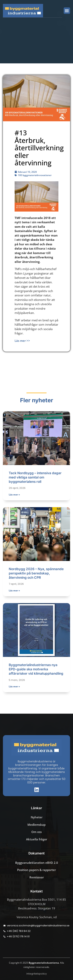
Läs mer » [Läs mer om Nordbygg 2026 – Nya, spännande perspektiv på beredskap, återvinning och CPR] (14, 591)
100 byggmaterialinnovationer (35, 175)
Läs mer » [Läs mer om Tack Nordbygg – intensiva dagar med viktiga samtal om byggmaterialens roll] (14, 495)
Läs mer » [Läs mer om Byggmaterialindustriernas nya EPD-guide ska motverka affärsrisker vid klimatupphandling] (14, 686)
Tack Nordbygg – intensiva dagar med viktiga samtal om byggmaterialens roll (35, 477)
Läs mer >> (22, 341)
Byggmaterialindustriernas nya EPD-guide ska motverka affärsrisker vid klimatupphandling (36, 669)
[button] (67, 11)
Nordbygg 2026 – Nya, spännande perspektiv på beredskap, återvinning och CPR (36, 573)
